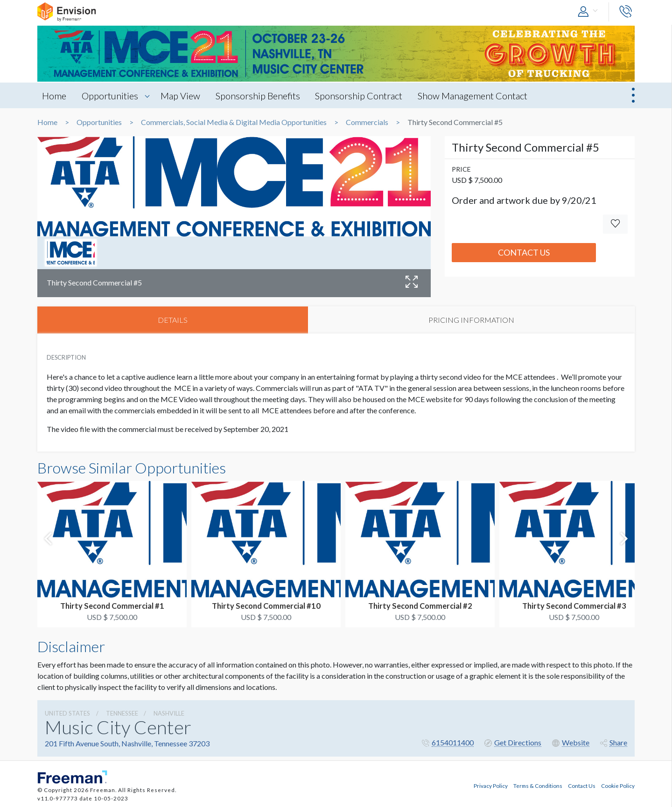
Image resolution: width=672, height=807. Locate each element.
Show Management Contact (473, 96)
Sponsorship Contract (359, 96)
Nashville (169, 713)
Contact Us (524, 252)
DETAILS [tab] (173, 320)
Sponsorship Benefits (258, 96)
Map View (180, 96)
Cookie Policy (618, 785)
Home (54, 96)
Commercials (367, 122)
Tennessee (122, 713)
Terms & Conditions (538, 785)
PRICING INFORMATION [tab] (471, 320)
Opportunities (110, 96)
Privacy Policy (491, 785)
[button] (590, 12)
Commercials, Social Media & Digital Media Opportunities (234, 122)
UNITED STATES (67, 713)
